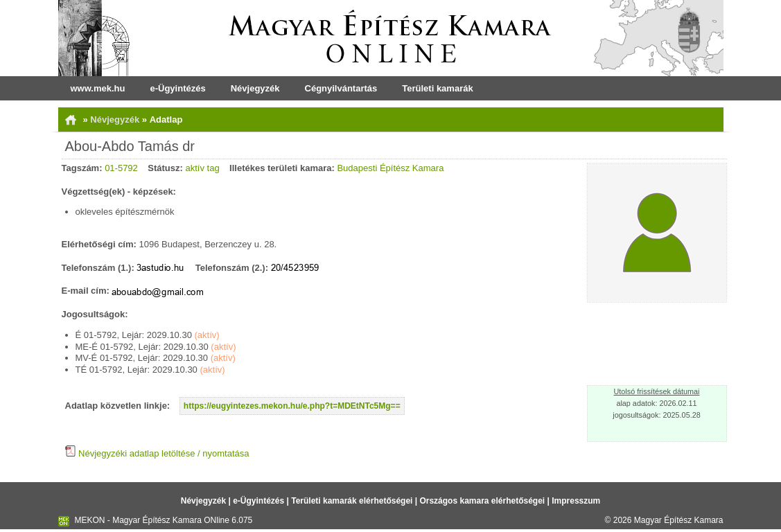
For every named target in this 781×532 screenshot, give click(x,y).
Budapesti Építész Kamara (390, 168)
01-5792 (121, 168)
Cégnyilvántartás (341, 88)
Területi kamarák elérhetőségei (352, 501)
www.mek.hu (98, 88)
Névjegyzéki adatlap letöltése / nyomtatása (157, 453)
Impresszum (576, 501)
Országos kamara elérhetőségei (482, 501)
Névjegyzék (255, 88)
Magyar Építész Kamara (679, 520)
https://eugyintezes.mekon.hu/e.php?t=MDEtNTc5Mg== (292, 406)
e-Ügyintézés (177, 88)
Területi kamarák (437, 88)
